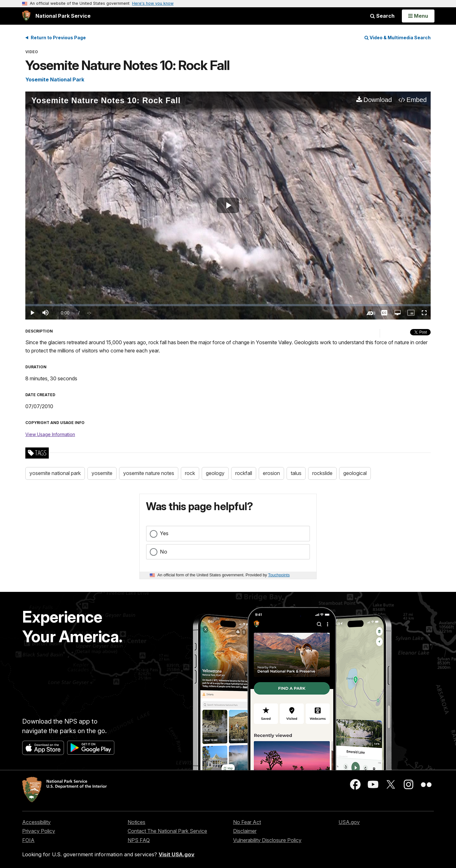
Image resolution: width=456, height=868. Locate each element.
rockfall (244, 473)
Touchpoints (279, 575)
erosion (271, 473)
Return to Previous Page (58, 38)
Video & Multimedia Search (398, 38)
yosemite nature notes (149, 473)
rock (190, 473)
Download (378, 100)
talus (296, 473)
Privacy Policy (39, 831)
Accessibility (36, 822)
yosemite (102, 473)
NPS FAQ (139, 840)
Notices (136, 822)
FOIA (28, 840)
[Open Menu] (418, 16)
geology (215, 473)
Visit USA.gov (177, 854)
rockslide (322, 473)
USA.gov (349, 822)
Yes (164, 533)
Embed (417, 100)
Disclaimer (245, 831)
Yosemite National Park (55, 79)
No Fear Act (247, 822)
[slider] (228, 305)
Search (382, 16)
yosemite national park (55, 473)
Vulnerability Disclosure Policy (267, 840)
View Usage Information (50, 434)
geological (355, 473)
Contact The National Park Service (167, 831)
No (164, 552)
